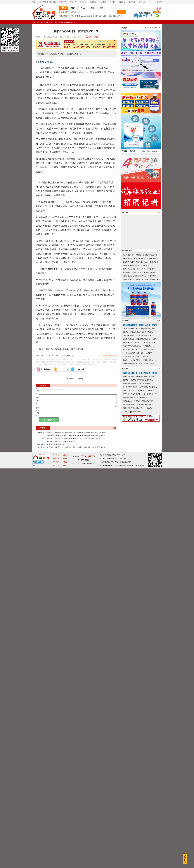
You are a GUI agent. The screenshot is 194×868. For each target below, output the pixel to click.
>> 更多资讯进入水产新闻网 (116, 356)
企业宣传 (102, 450)
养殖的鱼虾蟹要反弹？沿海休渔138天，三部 (138, 793)
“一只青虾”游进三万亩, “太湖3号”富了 (136, 827)
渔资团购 (73, 2)
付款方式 (56, 865)
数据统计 (65, 441)
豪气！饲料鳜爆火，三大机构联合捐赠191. (138, 834)
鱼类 (64, 22)
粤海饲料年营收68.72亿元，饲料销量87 (137, 776)
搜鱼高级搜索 (64, 16)
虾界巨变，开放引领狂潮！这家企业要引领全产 (140, 824)
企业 (92, 8)
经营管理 (72, 438)
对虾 (73, 16)
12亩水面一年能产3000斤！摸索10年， (137, 786)
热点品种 (80, 450)
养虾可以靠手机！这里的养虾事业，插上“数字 (139, 758)
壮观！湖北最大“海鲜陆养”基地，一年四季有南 (139, 706)
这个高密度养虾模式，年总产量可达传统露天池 (140, 779)
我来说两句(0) (93, 37)
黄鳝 (101, 16)
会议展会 (122, 2)
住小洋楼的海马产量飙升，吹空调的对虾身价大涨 (140, 709)
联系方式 (56, 861)
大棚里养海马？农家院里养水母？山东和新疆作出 (140, 688)
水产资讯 (50, 450)
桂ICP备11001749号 (107, 865)
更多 (115, 430)
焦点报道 (58, 435)
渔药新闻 (95, 435)
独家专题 (53, 2)
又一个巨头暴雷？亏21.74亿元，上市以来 (138, 783)
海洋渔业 (80, 438)
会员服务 (56, 858)
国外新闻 (80, 435)
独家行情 (58, 441)
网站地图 (66, 865)
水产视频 (132, 2)
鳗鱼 (115, 16)
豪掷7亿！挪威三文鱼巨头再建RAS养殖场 (138, 762)
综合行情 (65, 444)
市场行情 (93, 2)
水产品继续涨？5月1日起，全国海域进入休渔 (139, 772)
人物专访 (58, 450)
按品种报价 (60, 447)
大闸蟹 (120, 16)
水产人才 (83, 2)
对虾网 (112, 2)
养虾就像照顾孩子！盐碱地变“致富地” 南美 (138, 765)
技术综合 (70, 22)
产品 (83, 8)
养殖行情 (95, 441)
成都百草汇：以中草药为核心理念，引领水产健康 (140, 692)
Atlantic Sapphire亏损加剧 (132, 841)
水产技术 (103, 2)
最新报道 (50, 435)
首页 (34, 2)
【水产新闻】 (41, 435)
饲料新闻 (102, 435)
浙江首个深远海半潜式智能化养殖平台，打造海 (140, 769)
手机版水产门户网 (129, 581)
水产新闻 (42, 2)
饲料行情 (50, 444)
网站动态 (66, 858)
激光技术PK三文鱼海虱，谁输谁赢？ (136, 695)
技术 (73, 8)
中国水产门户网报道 (44, 62)
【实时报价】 (41, 447)
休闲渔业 (95, 438)
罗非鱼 (78, 16)
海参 (105, 16)
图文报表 (72, 441)
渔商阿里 (63, 2)
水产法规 (65, 438)
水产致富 (102, 438)
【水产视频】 (41, 450)
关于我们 (56, 854)
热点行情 (50, 441)
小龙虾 (110, 16)
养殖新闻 (87, 435)
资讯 (64, 8)
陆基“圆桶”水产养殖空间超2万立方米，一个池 (139, 702)
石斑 (93, 16)
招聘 (102, 8)
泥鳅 (97, 16)
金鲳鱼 (84, 16)
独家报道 (65, 435)
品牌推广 (125, 457)
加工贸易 (87, 438)
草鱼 (88, 16)
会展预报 (58, 438)
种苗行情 (102, 441)
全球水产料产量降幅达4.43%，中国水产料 (138, 838)
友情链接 (66, 861)
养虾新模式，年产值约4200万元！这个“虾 (138, 831)
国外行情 (72, 444)
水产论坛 (142, 2)
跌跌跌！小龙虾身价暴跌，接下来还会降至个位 (140, 790)
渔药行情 (58, 444)
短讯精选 (50, 438)
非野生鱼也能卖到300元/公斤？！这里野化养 (139, 699)
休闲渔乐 (95, 450)
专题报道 (72, 435)
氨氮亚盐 (70, 356)
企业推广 (158, 2)
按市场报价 (51, 447)
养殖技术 (57, 22)
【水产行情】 (41, 441)
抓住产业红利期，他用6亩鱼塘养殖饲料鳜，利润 (140, 685)
